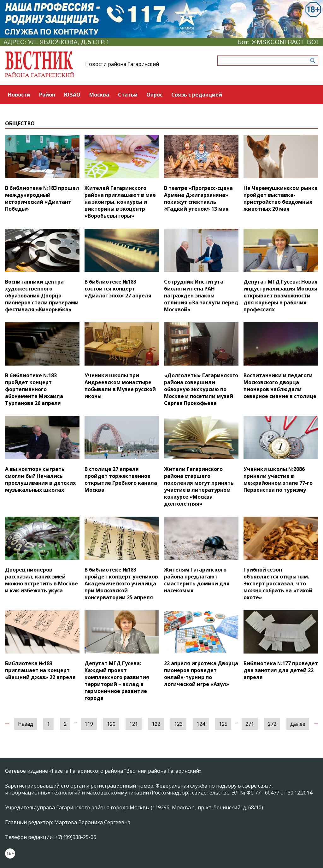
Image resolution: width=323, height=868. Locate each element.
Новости (19, 95)
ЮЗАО (72, 95)
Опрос (154, 95)
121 (134, 724)
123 (178, 724)
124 (201, 724)
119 (89, 724)
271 (250, 724)
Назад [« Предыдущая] (26, 724)
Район (47, 95)
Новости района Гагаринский (122, 64)
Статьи (128, 95)
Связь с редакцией (197, 95)
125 (223, 724)
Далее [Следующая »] (298, 724)
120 (111, 724)
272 (272, 724)
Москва (99, 95)
